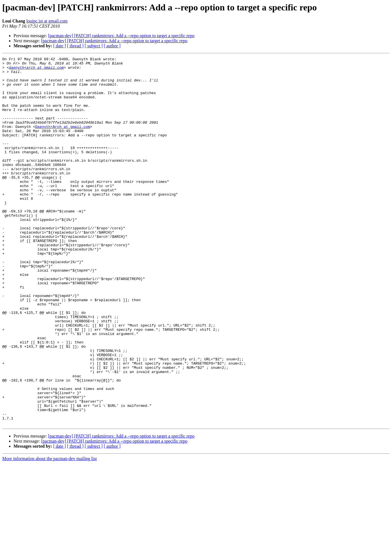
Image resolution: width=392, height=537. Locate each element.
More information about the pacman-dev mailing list (50, 532)
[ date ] (60, 46)
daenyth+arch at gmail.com (36, 70)
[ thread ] (75, 46)
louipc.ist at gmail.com (47, 21)
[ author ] (112, 46)
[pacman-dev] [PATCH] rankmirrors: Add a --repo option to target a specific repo (121, 36)
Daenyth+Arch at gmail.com (63, 141)
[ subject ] (94, 46)
